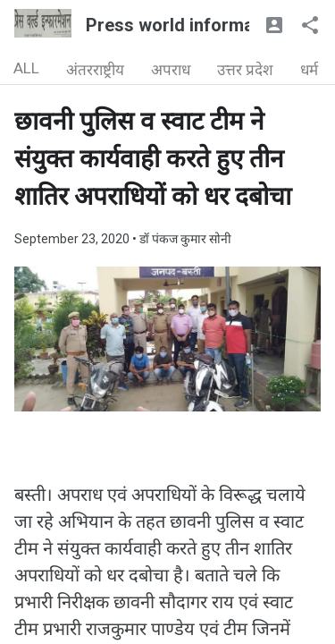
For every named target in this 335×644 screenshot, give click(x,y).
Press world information (185, 25)
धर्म (309, 70)
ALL (26, 68)
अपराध (171, 70)
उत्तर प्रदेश (245, 70)
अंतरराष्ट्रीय (95, 70)
